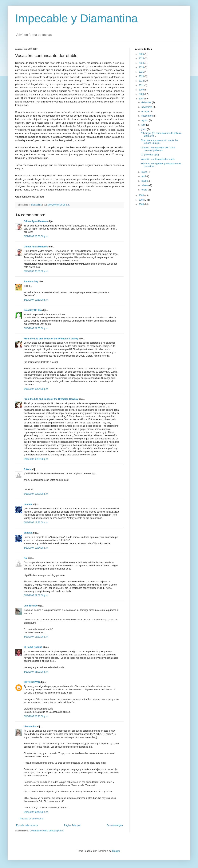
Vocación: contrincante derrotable (158, 159)
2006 (142, 195)
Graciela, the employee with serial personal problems (158, 149)
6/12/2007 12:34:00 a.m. (36, 548)
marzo (145, 181)
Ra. (26, 558)
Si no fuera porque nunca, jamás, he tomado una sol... (159, 142)
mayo (145, 172)
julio (144, 125)
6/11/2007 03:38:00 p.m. (36, 459)
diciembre (147, 102)
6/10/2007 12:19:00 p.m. (36, 300)
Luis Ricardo (31, 606)
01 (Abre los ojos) (150, 155)
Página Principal (72, 825)
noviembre (147, 107)
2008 (142, 94)
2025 (142, 58)
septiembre (147, 116)
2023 (142, 67)
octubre (146, 111)
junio (144, 129)
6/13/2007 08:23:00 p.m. (36, 716)
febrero (145, 185)
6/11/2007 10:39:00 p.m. (36, 494)
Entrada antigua (115, 825)
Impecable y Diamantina (77, 18)
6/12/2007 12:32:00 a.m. (36, 522)
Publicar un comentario (32, 819)
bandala (28, 504)
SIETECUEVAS (32, 682)
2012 (142, 81)
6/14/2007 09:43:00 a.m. (36, 812)
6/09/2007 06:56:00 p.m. (36, 236)
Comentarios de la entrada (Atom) (47, 831)
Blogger (116, 851)
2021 (142, 72)
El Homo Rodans (33, 647)
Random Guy (31, 282)
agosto (145, 120)
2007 (142, 99)
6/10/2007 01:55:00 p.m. (36, 328)
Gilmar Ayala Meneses (36, 221)
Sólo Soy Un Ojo (33, 310)
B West (28, 469)
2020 (142, 76)
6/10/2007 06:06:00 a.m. (36, 271)
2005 (142, 200)
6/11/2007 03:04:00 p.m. (36, 389)
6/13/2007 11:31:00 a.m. (36, 637)
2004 (142, 204)
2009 (142, 90)
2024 (142, 63)
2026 (142, 54)
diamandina (30, 726)
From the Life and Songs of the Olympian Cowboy (51, 339)
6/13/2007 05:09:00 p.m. (36, 672)
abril (144, 176)
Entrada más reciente (27, 825)
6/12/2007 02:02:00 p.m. (36, 595)
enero (145, 190)
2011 (142, 85)
